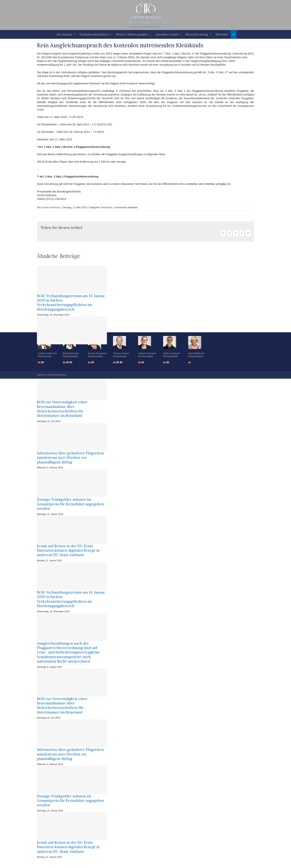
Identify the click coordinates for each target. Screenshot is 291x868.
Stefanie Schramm (147, 353)
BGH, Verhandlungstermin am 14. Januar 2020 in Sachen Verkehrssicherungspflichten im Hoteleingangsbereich (71, 303)
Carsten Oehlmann (51, 207)
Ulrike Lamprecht (172, 353)
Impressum (42, 375)
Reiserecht (106, 207)
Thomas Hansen (121, 353)
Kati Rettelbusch (196, 353)
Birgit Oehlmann (71, 353)
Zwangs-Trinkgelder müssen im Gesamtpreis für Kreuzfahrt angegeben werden (71, 504)
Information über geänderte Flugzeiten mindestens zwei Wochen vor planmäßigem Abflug (70, 458)
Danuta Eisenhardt (97, 353)
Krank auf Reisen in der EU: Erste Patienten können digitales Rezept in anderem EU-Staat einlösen (68, 550)
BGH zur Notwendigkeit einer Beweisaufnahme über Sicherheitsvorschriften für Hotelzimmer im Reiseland (62, 409)
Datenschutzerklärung (57, 375)
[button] (234, 34)
